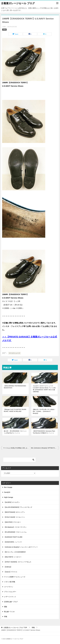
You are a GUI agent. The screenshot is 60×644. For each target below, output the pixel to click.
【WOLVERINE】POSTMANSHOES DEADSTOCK (15, 387)
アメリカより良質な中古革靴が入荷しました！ (17, 448)
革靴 (4, 30)
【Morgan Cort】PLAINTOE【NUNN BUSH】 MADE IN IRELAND (15, 410)
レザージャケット (10, 597)
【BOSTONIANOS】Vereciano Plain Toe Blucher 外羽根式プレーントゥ (44, 432)
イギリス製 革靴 (10, 582)
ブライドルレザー (10, 592)
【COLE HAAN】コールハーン (14, 517)
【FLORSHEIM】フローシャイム (15, 532)
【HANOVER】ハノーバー (13, 542)
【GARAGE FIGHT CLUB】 (14, 537)
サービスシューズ (14, 353)
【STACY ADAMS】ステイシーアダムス (18, 562)
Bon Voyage (8, 487)
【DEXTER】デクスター (12, 522)
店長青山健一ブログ (11, 602)
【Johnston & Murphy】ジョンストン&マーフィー (21, 547)
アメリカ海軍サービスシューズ (15, 577)
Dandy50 (7, 492)
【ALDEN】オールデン (12, 502)
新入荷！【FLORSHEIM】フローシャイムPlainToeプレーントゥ (15, 432)
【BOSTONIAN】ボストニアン (15, 512)
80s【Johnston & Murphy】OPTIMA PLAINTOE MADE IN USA (45, 448)
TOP (15, 628)
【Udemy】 (8, 567)
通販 (6, 607)
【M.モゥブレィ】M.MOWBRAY (15, 552)
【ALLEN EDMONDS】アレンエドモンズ (18, 507)
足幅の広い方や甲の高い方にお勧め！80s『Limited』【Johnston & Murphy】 (44, 411)
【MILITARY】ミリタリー (13, 557)
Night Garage (9, 497)
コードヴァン (9, 587)
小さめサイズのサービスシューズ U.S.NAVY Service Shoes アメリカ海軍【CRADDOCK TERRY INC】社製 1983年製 (45, 389)
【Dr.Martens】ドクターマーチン (15, 527)
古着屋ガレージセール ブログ (18, 3)
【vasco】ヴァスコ (11, 572)
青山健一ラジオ (9, 612)
